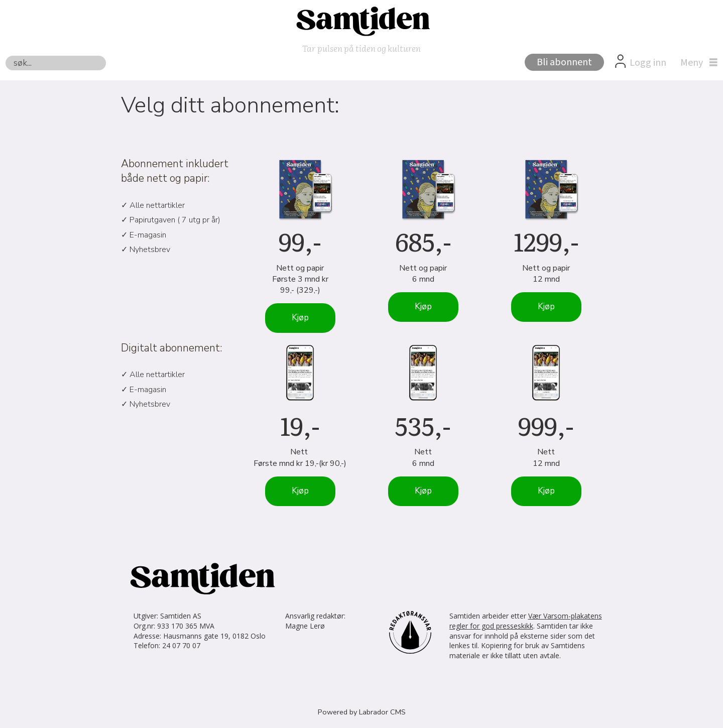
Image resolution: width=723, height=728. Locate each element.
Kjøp (300, 318)
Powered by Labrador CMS (362, 712)
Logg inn (648, 63)
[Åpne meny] (696, 63)
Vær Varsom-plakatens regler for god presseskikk (526, 621)
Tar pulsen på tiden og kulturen (361, 48)
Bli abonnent (564, 62)
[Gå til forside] (361, 21)
